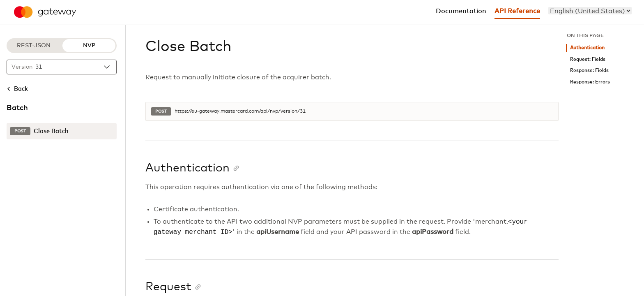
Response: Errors (590, 82)
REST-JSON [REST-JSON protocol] (34, 46)
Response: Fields (589, 71)
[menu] (590, 11)
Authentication (587, 48)
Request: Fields (588, 59)
